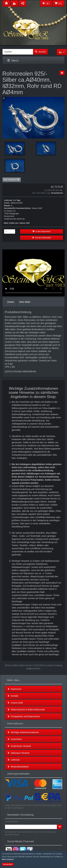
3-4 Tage (17, 200)
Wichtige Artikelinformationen (23, 732)
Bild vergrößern (12, 180)
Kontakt (13, 696)
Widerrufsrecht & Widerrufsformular (26, 710)
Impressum (14, 689)
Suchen (40, 52)
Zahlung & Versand (18, 753)
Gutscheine (15, 739)
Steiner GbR (25, 223)
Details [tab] (11, 302)
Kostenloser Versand (19, 746)
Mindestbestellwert (18, 767)
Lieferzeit (13, 760)
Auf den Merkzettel (41, 238)
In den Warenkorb (41, 231)
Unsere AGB (15, 703)
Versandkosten (57, 193)
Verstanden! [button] (8, 864)
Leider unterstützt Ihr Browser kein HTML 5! (33, 273)
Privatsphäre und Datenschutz (24, 716)
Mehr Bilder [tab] (25, 302)
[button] (62, 52)
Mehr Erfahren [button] (8, 859)
